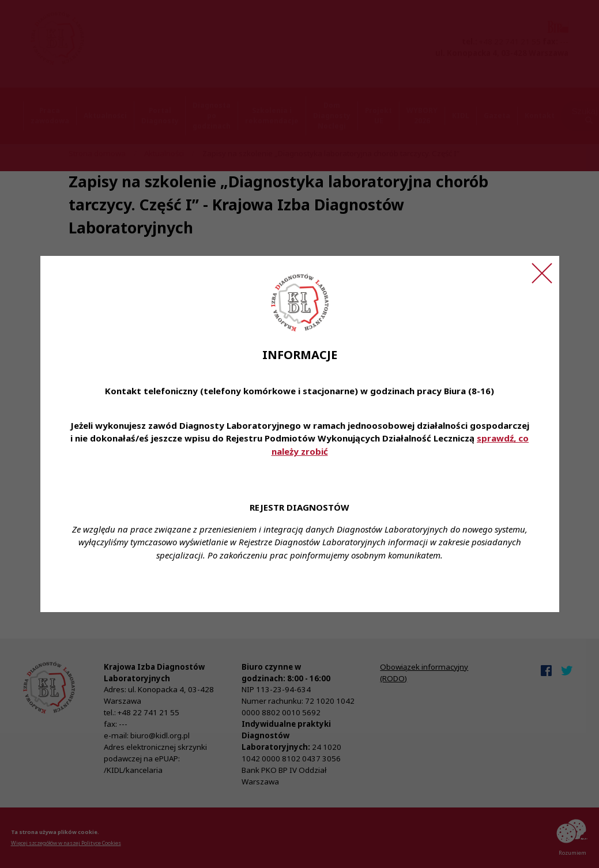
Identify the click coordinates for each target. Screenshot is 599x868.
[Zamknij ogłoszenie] (542, 273)
